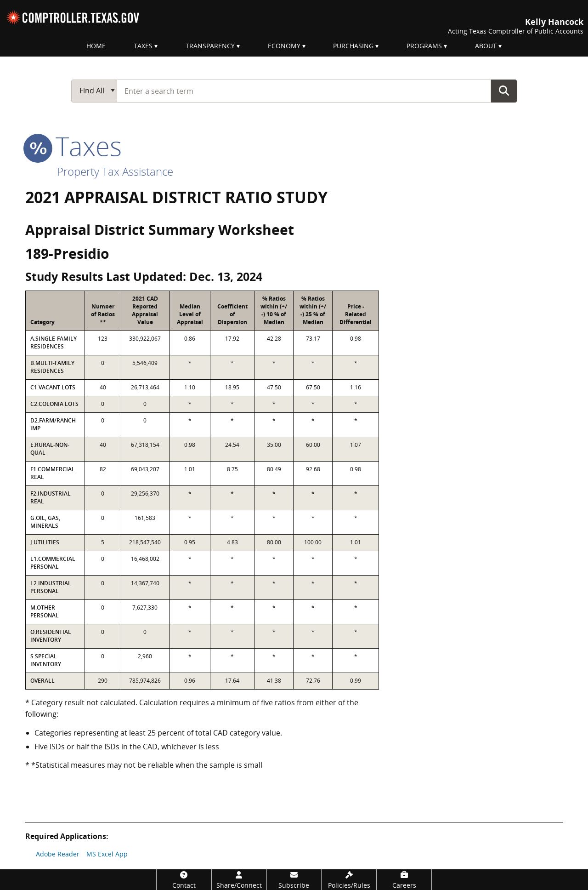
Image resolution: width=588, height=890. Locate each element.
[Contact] (184, 880)
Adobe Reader (58, 854)
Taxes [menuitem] (143, 46)
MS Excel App (107, 854)
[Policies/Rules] (349, 880)
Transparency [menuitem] (210, 46)
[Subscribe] (294, 880)
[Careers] (404, 880)
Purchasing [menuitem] (353, 46)
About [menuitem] (486, 46)
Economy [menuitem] (284, 46)
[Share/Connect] (239, 880)
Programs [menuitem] (424, 46)
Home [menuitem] (96, 46)
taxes (73, 146)
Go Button (504, 91)
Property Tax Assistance (115, 171)
